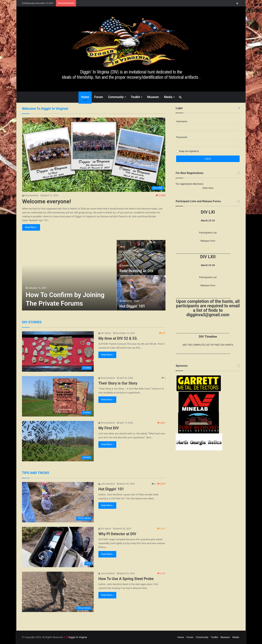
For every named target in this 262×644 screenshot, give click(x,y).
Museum (153, 97)
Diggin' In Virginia (78, 637)
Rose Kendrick (30, 196)
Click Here (208, 188)
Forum (99, 97)
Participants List (208, 233)
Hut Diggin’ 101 (132, 306)
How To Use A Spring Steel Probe (126, 579)
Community (116, 97)
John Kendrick (107, 484)
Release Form (208, 241)
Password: (182, 137)
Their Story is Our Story (118, 383)
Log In (208, 159)
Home (85, 97)
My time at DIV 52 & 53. (118, 338)
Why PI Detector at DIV (117, 534)
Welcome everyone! (47, 201)
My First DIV (109, 428)
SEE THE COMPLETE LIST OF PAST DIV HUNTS (208, 345)
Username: (182, 121)
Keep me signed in (189, 151)
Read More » (31, 227)
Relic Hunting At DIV (136, 271)
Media (168, 97)
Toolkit (135, 97)
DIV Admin (105, 333)
